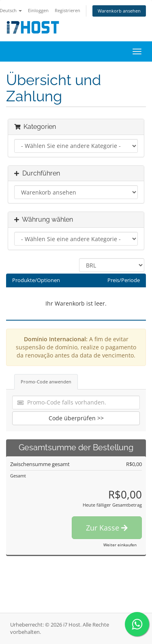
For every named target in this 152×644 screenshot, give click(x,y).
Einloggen (38, 10)
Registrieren (67, 10)
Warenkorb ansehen (119, 11)
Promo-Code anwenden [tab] (46, 382)
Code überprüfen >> (76, 418)
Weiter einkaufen (120, 545)
